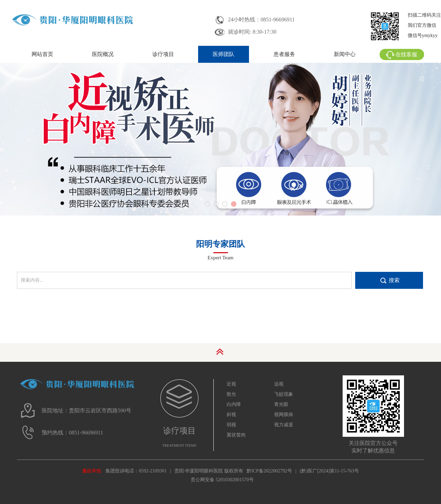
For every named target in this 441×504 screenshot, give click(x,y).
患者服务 (284, 54)
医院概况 (103, 54)
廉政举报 (92, 471)
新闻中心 (345, 54)
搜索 (394, 280)
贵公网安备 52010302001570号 (222, 480)
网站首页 (42, 54)
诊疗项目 (163, 54)
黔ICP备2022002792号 (269, 471)
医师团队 (224, 54)
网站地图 (220, 489)
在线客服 (402, 54)
